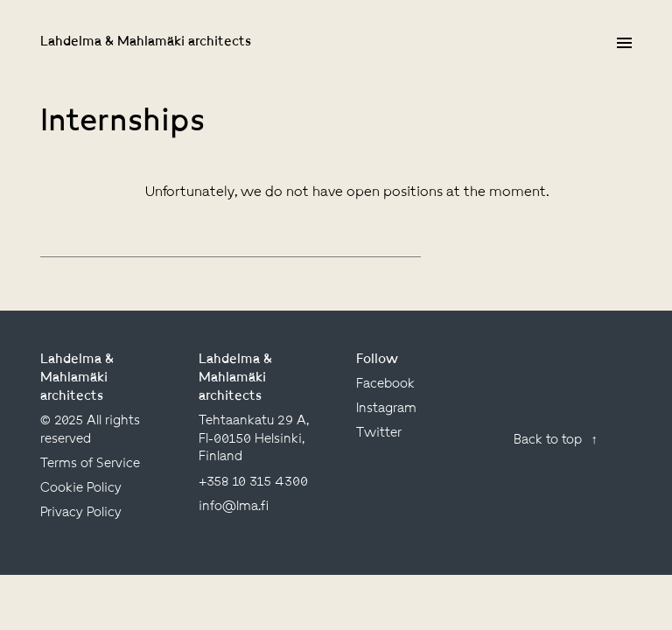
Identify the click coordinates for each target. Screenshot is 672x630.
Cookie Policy (81, 488)
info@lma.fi (234, 507)
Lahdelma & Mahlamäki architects (146, 42)
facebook (385, 384)
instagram (386, 409)
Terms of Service (90, 464)
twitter (379, 433)
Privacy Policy (81, 513)
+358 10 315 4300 (253, 482)
